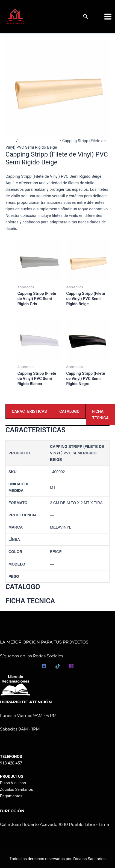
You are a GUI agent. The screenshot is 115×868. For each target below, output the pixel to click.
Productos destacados (39, 141)
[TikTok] (58, 666)
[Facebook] (44, 666)
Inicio (10, 141)
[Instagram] (71, 666)
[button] (86, 17)
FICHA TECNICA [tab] (100, 415)
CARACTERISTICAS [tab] (29, 411)
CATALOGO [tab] (69, 411)
